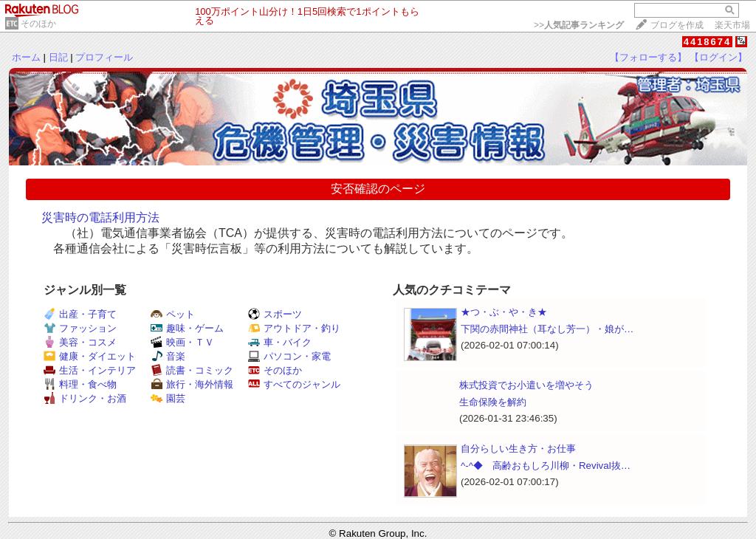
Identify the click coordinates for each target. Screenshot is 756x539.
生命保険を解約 (493, 402)
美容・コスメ (80, 342)
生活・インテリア (90, 370)
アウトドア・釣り (294, 328)
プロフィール (104, 57)
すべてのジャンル (294, 384)
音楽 (168, 356)
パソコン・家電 (289, 356)
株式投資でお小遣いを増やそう (526, 385)
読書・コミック (192, 370)
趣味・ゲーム (187, 328)
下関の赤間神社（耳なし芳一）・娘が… (547, 329)
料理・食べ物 (80, 384)
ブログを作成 (677, 25)
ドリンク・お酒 (85, 398)
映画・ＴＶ (182, 342)
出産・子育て (80, 314)
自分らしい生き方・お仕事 (518, 449)
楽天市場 (732, 25)
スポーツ (275, 314)
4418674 (708, 42)
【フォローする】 (648, 57)
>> (579, 25)
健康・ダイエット (90, 356)
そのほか (38, 24)
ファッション (80, 328)
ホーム (26, 57)
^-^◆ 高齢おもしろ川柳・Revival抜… (546, 466)
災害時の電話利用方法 (100, 217)
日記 (58, 57)
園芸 (168, 398)
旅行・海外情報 (192, 384)
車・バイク (280, 342)
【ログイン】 (718, 57)
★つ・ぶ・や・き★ (504, 312)
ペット (173, 314)
